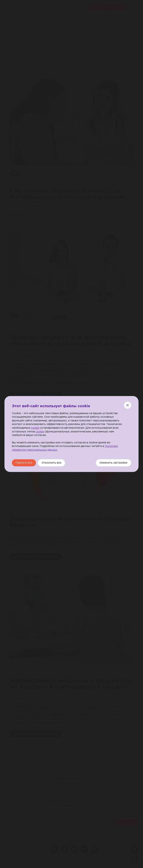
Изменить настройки (113, 463)
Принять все (24, 463)
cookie (35, 428)
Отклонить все (51, 463)
